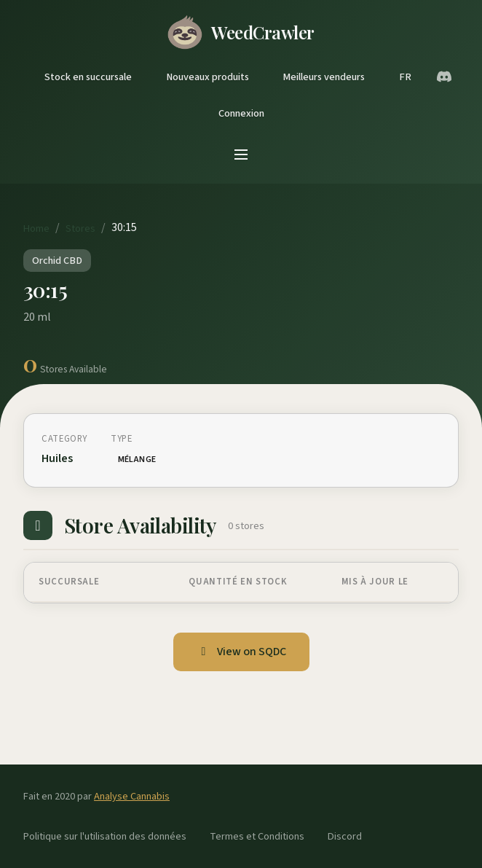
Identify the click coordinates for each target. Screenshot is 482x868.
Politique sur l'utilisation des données (105, 836)
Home (36, 228)
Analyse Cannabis (132, 796)
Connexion (241, 113)
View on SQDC (241, 652)
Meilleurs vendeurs (324, 77)
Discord (345, 836)
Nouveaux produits (208, 77)
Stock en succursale (88, 77)
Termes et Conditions (257, 836)
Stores (80, 228)
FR (405, 77)
